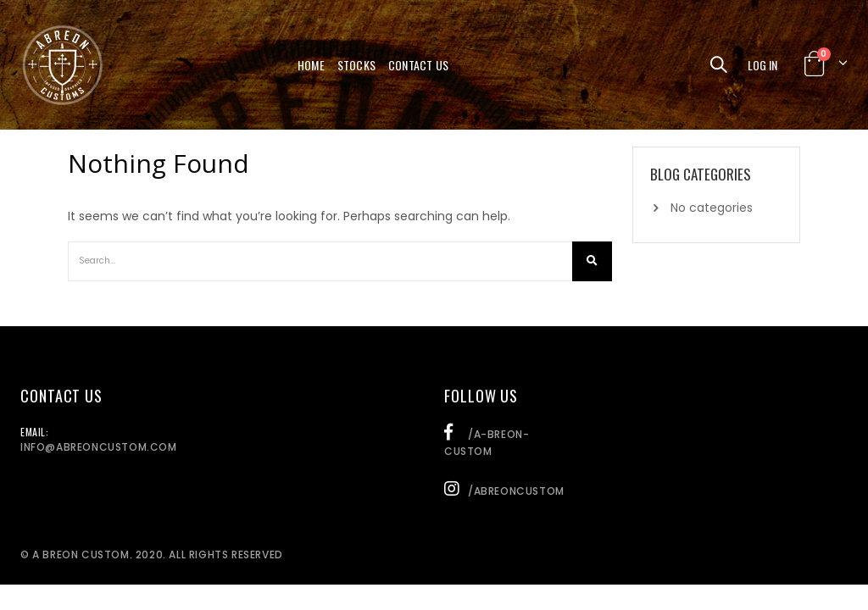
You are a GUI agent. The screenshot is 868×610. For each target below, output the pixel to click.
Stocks (356, 65)
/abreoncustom (504, 491)
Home (311, 65)
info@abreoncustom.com (99, 447)
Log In (762, 65)
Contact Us (418, 65)
